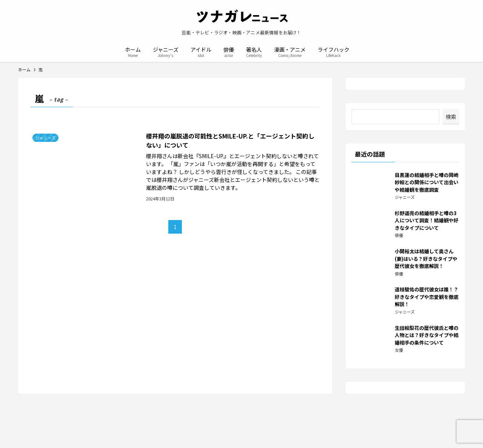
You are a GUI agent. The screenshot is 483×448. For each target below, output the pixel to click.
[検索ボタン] (360, 51)
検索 (451, 117)
